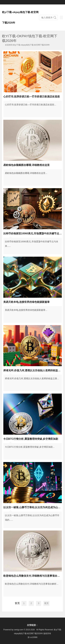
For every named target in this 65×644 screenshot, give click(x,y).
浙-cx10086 (32, 637)
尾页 (46, 603)
